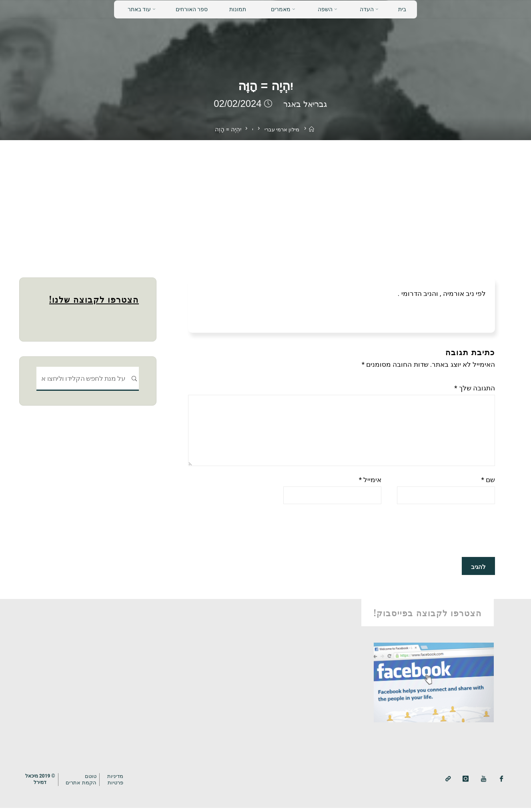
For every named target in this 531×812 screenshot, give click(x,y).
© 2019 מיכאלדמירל (41, 783)
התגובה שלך (475, 388)
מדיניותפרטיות (120, 783)
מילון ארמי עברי (281, 129)
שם (488, 484)
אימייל (370, 484)
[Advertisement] (266, 200)
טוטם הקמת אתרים (84, 783)
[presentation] (434, 536)
